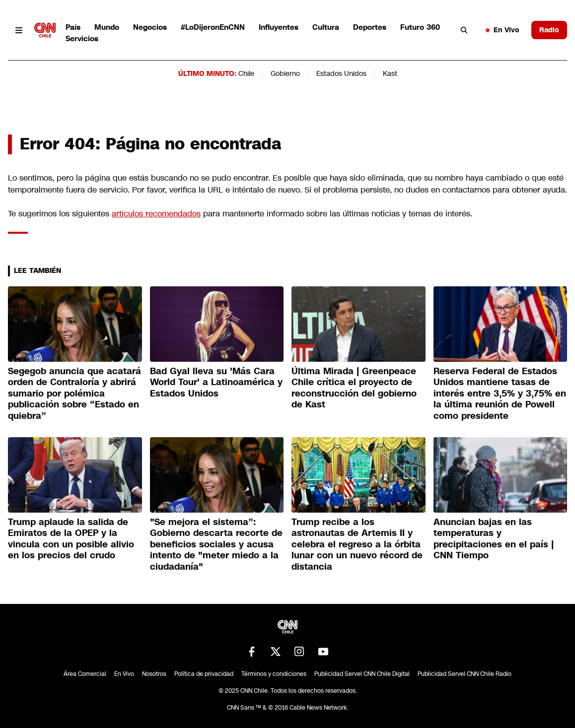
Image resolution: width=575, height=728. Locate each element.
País (73, 27)
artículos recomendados (156, 214)
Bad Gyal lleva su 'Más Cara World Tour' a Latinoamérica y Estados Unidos (216, 382)
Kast (390, 73)
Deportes (370, 27)
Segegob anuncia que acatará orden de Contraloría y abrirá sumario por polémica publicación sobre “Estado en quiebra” (74, 394)
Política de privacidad (204, 674)
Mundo (107, 27)
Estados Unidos (341, 73)
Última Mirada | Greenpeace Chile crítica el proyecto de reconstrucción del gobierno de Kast (354, 388)
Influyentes (279, 27)
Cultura (326, 27)
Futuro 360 (420, 27)
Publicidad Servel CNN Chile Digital (362, 674)
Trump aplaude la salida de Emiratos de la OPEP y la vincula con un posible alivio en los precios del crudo (71, 539)
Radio (549, 30)
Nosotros (154, 674)
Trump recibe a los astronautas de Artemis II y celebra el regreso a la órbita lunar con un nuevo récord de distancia (357, 544)
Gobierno (285, 73)
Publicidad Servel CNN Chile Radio (465, 674)
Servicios (82, 38)
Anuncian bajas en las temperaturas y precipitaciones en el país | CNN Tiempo (494, 539)
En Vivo (503, 30)
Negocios (150, 27)
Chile (246, 73)
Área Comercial (85, 674)
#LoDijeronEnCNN (213, 27)
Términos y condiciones (274, 674)
